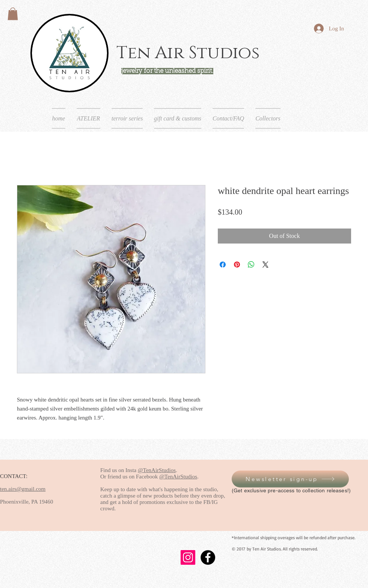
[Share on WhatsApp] (251, 265)
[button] (13, 14)
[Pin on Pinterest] (237, 265)
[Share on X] (265, 265)
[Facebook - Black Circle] (208, 557)
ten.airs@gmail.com (23, 489)
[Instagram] (188, 557)
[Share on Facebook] (223, 265)
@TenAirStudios (157, 470)
